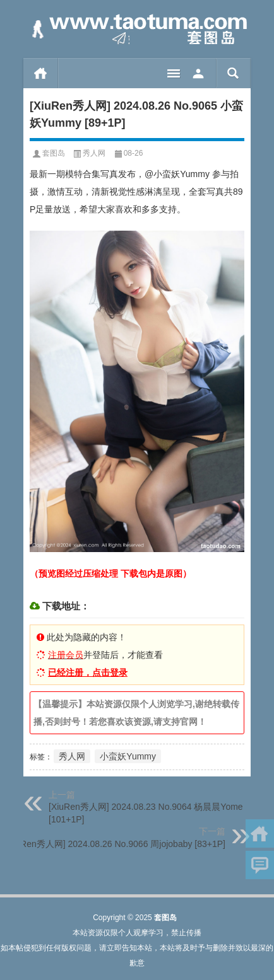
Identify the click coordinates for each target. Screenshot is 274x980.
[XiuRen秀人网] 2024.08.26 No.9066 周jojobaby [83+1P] (115, 844)
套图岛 (54, 153)
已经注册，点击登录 (88, 672)
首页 (41, 73)
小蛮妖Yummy (128, 756)
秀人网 (94, 153)
